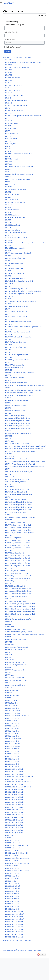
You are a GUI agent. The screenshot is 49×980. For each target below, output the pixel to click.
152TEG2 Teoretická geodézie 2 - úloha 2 (19, 494)
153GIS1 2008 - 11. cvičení (14, 774)
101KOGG (9, 65)
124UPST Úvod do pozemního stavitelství (19, 154)
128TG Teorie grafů (12, 159)
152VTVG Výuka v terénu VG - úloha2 (18, 528)
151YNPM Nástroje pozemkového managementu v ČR (23, 327)
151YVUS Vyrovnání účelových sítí (17, 360)
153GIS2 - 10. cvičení (12, 843)
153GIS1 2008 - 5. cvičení (14, 792)
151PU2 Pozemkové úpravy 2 (15, 258)
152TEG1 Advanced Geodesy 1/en (17, 479)
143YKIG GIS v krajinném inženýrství (18, 179)
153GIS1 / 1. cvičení (12, 741)
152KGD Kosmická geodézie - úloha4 (18, 426)
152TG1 (8, 497)
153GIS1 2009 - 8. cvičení (14, 828)
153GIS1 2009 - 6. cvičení (14, 823)
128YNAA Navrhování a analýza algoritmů (19, 167)
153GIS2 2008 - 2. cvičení (14, 922)
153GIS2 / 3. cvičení (12, 894)
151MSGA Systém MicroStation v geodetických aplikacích (25, 243)
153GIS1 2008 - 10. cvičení (14, 772)
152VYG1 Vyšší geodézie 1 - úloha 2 (17, 543)
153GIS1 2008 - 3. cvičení (14, 784)
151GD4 (8, 212)
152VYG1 (8, 535)
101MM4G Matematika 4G (14, 95)
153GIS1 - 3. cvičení (12, 721)
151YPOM (9, 329)
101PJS (8, 108)
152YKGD (8, 583)
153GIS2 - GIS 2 (11, 881)
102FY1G (8, 131)
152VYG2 (8, 550)
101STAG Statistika (12, 123)
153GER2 (8, 693)
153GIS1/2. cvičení (11, 703)
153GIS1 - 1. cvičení (12, 708)
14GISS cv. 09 (10, 184)
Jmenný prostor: (10, 40)
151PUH (8, 266)
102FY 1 (8, 136)
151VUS (8, 304)
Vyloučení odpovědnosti (34, 950)
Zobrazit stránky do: (11, 32)
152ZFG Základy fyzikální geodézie (17, 601)
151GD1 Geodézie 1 (12, 194)
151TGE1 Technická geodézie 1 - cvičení (19, 281)
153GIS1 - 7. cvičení (12, 731)
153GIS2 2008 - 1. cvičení (14, 912)
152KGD (8, 413)
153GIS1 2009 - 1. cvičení (14, 805)
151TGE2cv (9, 296)
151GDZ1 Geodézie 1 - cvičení (15, 233)
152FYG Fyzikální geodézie (14, 378)
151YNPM (8, 324)
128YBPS (8, 161)
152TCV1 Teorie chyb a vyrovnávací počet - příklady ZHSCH (25, 449)
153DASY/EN (10, 624)
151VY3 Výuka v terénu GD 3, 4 (16, 317)
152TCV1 (8, 439)
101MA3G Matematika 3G (14, 78)
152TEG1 (8, 474)
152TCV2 (8, 454)
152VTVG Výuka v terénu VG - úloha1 (18, 525)
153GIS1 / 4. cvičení (12, 754)
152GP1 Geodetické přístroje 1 (15, 406)
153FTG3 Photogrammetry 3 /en (16, 680)
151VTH (8, 299)
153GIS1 (8, 698)
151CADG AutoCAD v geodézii (15, 189)
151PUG (8, 261)
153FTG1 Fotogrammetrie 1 (14, 662)
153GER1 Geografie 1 (13, 690)
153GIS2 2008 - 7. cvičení (14, 934)
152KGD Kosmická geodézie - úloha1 (18, 418)
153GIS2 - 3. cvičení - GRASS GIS (17, 858)
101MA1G (8, 70)
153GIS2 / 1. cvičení (12, 884)
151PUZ (8, 271)
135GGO (8, 169)
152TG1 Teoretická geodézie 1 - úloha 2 (19, 505)
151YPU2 (8, 345)
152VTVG (8, 520)
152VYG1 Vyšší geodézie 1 (14, 538)
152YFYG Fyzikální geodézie (15, 571)
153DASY (8, 622)
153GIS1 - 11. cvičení (12, 713)
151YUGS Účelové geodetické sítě (17, 355)
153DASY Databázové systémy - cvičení (19, 632)
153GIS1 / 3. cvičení (12, 751)
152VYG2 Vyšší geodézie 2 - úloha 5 (17, 566)
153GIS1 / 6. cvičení (12, 759)
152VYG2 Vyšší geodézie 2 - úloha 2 (17, 558)
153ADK (8, 617)
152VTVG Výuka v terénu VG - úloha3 (18, 530)
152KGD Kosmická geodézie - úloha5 (18, 428)
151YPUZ (8, 350)
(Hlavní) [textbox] (9, 43)
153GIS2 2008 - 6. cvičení (14, 932)
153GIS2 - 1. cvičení (12, 840)
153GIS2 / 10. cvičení (12, 886)
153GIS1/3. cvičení (11, 706)
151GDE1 (8, 223)
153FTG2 (8, 667)
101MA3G (8, 75)
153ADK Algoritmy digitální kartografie (18, 619)
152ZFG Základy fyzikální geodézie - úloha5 (20, 614)
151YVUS (8, 357)
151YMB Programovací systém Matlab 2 (19, 322)
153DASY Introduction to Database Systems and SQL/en (24, 634)
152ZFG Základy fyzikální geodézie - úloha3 (20, 609)
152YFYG (8, 568)
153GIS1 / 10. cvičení (12, 744)
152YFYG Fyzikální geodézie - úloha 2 (18, 576)
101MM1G (9, 83)
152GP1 (8, 403)
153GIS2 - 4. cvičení (12, 861)
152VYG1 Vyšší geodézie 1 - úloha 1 (17, 540)
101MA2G (8, 73)
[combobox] (24, 43)
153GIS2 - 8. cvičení (12, 876)
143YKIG (8, 177)
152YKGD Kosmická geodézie (15, 586)
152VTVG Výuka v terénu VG (15, 522)
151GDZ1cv (9, 235)
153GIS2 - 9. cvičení (12, 878)
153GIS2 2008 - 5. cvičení (14, 929)
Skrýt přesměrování (14, 47)
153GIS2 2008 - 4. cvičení (14, 927)
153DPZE (8, 642)
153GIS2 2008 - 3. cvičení (14, 924)
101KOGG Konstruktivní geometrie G (18, 67)
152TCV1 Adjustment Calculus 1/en (17, 444)
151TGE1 (8, 276)
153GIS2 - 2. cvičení (12, 851)
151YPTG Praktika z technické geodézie (19, 337)
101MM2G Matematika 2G (14, 90)
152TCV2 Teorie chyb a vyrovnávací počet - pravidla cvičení (25, 461)
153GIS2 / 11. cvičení (12, 889)
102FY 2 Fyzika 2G (12, 144)
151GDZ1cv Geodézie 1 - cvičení (16, 238)
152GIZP (8, 398)
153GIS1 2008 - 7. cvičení (14, 797)
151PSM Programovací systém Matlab (18, 253)
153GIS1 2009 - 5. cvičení (14, 820)
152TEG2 (8, 484)
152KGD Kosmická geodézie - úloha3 (18, 423)
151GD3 (8, 207)
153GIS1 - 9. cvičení (12, 736)
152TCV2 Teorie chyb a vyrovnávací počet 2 (20, 464)
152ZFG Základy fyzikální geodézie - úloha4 (20, 611)
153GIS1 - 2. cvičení (12, 718)
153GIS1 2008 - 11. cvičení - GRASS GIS (19, 777)
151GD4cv (9, 220)
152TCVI (8, 469)
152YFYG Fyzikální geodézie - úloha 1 (18, 573)
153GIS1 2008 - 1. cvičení (14, 769)
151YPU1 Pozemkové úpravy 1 (16, 342)
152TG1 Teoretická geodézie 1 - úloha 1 (19, 502)
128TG (7, 156)
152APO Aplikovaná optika (14, 367)
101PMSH (8, 118)
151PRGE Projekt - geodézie (15, 248)
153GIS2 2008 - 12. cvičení (14, 919)
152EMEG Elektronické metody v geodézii (19, 373)
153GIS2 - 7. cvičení (12, 873)
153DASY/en (9, 627)
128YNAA (8, 164)
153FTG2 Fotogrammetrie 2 (14, 670)
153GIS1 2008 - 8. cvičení (14, 800)
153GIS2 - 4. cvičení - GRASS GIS (17, 863)
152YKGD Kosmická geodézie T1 (16, 596)
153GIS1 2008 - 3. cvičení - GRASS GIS (19, 787)
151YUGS (8, 352)
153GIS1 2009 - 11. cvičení (14, 810)
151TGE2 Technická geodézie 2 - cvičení (19, 294)
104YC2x (8, 146)
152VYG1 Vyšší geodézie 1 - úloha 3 (17, 545)
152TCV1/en (9, 441)
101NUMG (9, 103)
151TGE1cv (9, 284)
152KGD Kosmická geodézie (15, 416)
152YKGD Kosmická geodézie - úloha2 (18, 589)
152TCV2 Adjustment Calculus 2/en (17, 459)
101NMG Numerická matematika (16, 100)
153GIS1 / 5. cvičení (12, 756)
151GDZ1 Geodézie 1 (12, 230)
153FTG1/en (9, 660)
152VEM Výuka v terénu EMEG (16, 512)
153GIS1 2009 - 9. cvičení (14, 830)
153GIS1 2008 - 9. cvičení (14, 802)
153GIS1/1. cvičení (11, 700)
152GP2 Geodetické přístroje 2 (15, 411)
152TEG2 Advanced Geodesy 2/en (17, 489)
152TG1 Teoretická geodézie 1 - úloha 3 (19, 507)
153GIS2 (8, 838)
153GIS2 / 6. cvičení (12, 901)
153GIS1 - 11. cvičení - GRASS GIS (17, 716)
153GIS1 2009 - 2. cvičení (14, 812)
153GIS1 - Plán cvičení (13, 739)
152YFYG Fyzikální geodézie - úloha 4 (18, 581)
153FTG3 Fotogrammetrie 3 (14, 678)
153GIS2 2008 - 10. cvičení (14, 914)
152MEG (8, 431)
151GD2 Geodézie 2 (12, 200)
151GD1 (8, 192)
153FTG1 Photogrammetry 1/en (16, 665)
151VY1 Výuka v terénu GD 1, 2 (16, 311)
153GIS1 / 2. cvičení (12, 749)
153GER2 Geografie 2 (13, 695)
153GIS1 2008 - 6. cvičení (14, 795)
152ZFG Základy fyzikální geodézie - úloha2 (20, 606)
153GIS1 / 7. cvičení (12, 761)
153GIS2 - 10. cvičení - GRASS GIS (17, 845)
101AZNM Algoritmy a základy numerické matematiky (23, 62)
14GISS (8, 182)
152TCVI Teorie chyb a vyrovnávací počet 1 (20, 472)
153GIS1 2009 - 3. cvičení (14, 815)
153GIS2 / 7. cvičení (12, 904)
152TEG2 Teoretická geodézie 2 (16, 492)
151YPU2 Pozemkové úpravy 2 (16, 347)
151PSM (8, 250)
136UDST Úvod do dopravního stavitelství (19, 174)
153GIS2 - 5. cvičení (12, 866)
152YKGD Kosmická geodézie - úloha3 (18, 591)
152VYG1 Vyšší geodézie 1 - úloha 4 (17, 548)
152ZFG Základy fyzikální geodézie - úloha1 (20, 604)
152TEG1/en (9, 477)
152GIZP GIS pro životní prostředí (16, 400)
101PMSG (9, 113)
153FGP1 (8, 652)
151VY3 (8, 314)
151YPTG (8, 334)
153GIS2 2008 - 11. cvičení (14, 917)
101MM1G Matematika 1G (14, 85)
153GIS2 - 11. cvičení (12, 848)
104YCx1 (8, 149)
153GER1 (8, 688)
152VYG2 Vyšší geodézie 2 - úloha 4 (17, 563)
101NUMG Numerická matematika (17, 106)
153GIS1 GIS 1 (10, 835)
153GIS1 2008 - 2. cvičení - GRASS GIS (19, 782)
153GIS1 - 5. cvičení (12, 726)
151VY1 (8, 309)
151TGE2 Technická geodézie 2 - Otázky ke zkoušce (23, 291)
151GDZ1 (8, 228)
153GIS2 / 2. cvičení (12, 891)
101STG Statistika (11, 128)
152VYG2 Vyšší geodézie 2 (14, 553)
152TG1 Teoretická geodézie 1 (15, 500)
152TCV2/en (9, 456)
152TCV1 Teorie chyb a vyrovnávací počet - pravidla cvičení (25, 446)
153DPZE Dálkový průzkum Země (17, 647)
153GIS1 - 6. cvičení (12, 728)
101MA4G (8, 80)
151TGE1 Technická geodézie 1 (16, 278)
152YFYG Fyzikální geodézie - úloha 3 (18, 578)
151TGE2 (8, 286)
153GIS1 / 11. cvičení (12, 746)
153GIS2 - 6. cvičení (12, 868)
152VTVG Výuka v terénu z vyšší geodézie (19, 533)
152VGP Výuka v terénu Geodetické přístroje (20, 517)
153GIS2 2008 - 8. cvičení (14, 937)
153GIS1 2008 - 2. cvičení (14, 779)
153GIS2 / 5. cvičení (12, 899)
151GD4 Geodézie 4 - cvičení (15, 217)
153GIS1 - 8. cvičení (12, 734)
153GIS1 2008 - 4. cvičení (14, 790)
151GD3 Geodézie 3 (12, 210)
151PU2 (8, 256)
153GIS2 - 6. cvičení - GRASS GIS (17, 871)
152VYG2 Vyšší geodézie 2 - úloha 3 (17, 561)
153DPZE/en (9, 644)
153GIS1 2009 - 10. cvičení (14, 807)
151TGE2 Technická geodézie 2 (16, 289)
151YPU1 (8, 340)
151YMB (8, 319)
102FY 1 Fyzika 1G (12, 139)
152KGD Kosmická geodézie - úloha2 (18, 421)
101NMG (8, 98)
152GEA (8, 380)
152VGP (8, 515)
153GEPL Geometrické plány (15, 685)
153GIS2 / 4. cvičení (12, 896)
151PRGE (8, 245)
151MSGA (9, 240)
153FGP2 (8, 655)
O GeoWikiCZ (22, 950)
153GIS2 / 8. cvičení (12, 906)
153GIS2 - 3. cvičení (12, 856)
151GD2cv (9, 205)
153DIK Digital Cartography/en (15, 639)
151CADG (8, 187)
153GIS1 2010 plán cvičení (14, 833)
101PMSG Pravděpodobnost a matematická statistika (23, 116)
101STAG (8, 121)
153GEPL (8, 683)
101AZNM (8, 60)
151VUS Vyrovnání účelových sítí (16, 306)
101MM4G (9, 93)
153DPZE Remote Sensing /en (15, 650)
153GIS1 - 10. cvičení (12, 711)
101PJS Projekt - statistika (14, 111)
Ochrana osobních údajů (10, 950)
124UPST (8, 151)
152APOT (8, 362)
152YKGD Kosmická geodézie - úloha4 (18, 594)
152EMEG (9, 370)
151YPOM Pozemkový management (17, 332)
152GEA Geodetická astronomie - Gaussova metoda (23, 390)
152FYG (8, 375)
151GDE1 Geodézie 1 (12, 225)
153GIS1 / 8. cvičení (12, 764)
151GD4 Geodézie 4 (12, 215)
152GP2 (8, 408)
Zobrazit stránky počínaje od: (14, 25)
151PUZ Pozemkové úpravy (14, 273)
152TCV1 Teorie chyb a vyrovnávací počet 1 (20, 451)
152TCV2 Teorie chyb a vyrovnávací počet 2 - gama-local (24, 467)
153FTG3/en (9, 675)
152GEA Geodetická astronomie (16, 383)
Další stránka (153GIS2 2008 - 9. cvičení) (17, 57)
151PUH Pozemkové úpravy (15, 268)
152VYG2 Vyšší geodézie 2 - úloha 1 (17, 556)
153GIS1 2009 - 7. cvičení (14, 825)
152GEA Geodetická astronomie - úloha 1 (19, 393)
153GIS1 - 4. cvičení (12, 723)
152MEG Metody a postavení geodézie (18, 433)
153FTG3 (8, 673)
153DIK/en (9, 637)
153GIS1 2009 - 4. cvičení (14, 817)
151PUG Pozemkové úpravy (15, 263)
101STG (8, 126)
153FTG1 (8, 657)
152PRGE (8, 436)
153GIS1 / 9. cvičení (12, 767)
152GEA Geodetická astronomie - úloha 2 (19, 395)
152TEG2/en (9, 487)
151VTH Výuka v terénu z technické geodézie (20, 301)
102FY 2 (8, 141)
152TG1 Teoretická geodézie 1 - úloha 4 (19, 510)
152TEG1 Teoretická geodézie (15, 482)
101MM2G (9, 88)
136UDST (8, 172)
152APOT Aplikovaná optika (14, 365)
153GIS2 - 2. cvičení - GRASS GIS (17, 853)
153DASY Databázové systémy (16, 629)
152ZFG (8, 599)
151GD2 (8, 197)
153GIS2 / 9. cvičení (12, 909)
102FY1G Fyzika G (11, 134)
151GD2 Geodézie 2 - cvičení (15, 202)
